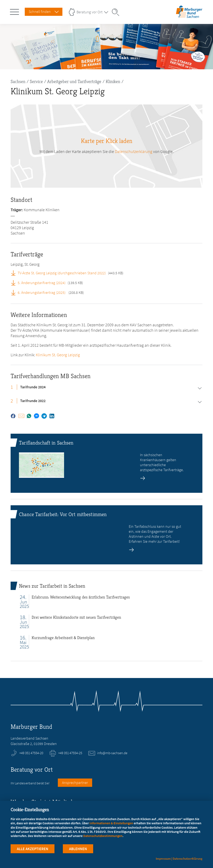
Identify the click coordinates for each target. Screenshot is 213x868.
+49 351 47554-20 (31, 753)
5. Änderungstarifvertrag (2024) (42, 283)
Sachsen (18, 81)
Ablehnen (78, 849)
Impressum (163, 859)
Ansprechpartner (75, 783)
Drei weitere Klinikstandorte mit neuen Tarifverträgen (76, 617)
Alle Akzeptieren (33, 849)
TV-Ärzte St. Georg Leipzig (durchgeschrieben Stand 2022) (62, 273)
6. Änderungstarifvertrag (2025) (42, 292)
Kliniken (113, 81)
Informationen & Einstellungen (111, 823)
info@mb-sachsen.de (112, 753)
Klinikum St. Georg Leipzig (58, 355)
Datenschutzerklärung (134, 151)
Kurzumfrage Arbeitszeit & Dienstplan (63, 638)
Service (36, 81)
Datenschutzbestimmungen (103, 836)
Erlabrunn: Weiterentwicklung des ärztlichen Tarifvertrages (81, 597)
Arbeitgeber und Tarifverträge (74, 81)
